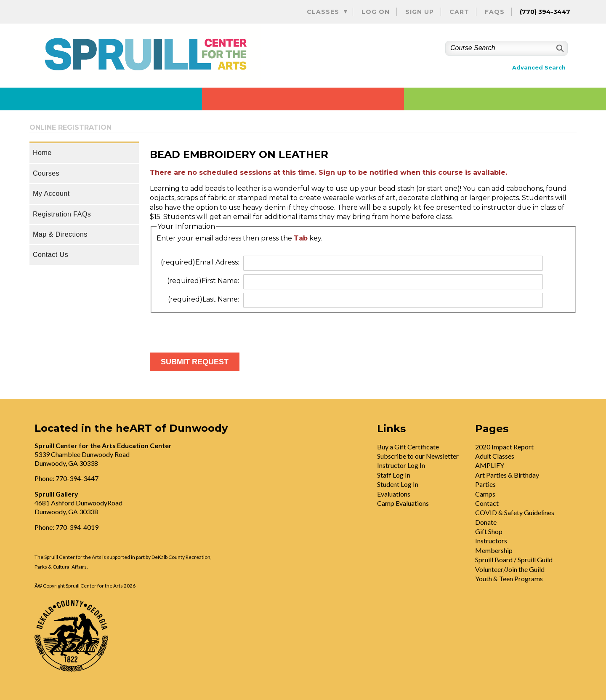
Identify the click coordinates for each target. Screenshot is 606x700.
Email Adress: (200, 262)
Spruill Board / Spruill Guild (514, 560)
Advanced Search (539, 68)
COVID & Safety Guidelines (515, 512)
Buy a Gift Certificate (408, 447)
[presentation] (214, 329)
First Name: (203, 281)
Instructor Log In (401, 465)
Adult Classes (495, 456)
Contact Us (50, 255)
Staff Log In (394, 475)
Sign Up (420, 12)
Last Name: (203, 299)
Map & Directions (60, 234)
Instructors (491, 541)
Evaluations (394, 494)
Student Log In (398, 484)
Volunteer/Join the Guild (510, 569)
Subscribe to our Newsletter (418, 456)
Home (42, 153)
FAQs (495, 12)
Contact (487, 503)
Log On (376, 12)
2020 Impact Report (504, 447)
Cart (459, 12)
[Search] (559, 48)
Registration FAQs (62, 214)
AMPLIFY (490, 465)
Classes (323, 12)
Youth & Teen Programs (509, 578)
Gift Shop (489, 531)
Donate (486, 522)
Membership (494, 550)
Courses (46, 173)
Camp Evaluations (403, 503)
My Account (51, 194)
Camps (485, 494)
